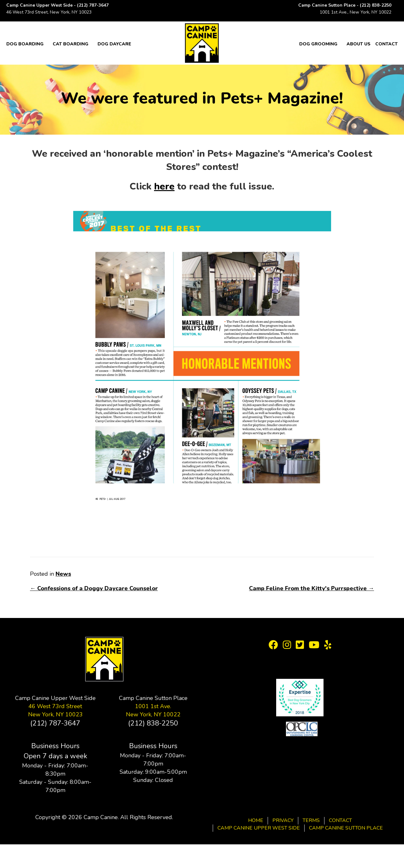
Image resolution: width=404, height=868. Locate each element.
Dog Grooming (318, 44)
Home (256, 820)
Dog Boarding (25, 44)
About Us (359, 44)
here (164, 186)
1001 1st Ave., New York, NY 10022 (356, 12)
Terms (311, 820)
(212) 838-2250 (376, 5)
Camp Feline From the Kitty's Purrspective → (312, 588)
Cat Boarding (71, 44)
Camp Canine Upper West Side (259, 828)
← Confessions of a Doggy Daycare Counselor (94, 588)
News (63, 574)
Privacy (283, 820)
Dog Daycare (114, 44)
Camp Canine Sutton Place (346, 828)
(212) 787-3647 (93, 5)
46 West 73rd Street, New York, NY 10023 (49, 12)
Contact (386, 44)
